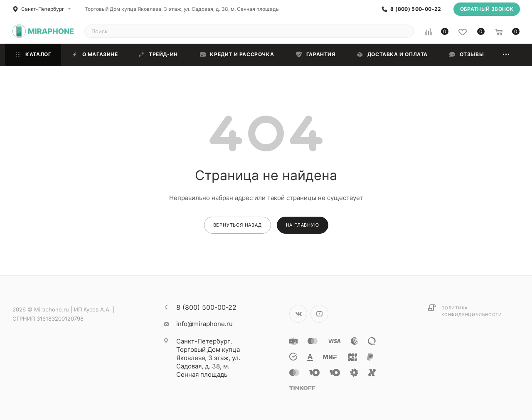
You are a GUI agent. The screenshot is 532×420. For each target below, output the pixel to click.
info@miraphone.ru (204, 324)
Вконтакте (298, 314)
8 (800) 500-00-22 (416, 9)
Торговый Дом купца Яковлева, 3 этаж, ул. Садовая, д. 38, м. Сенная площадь (182, 9)
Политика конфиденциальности (472, 311)
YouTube (319, 314)
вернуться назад (238, 225)
